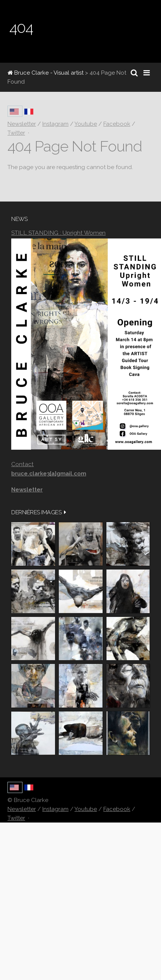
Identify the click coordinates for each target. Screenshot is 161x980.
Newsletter (22, 809)
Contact (22, 464)
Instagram (55, 809)
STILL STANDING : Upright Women (58, 233)
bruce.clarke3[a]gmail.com (49, 474)
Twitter (16, 818)
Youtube (86, 809)
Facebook (117, 809)
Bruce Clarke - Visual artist (45, 73)
